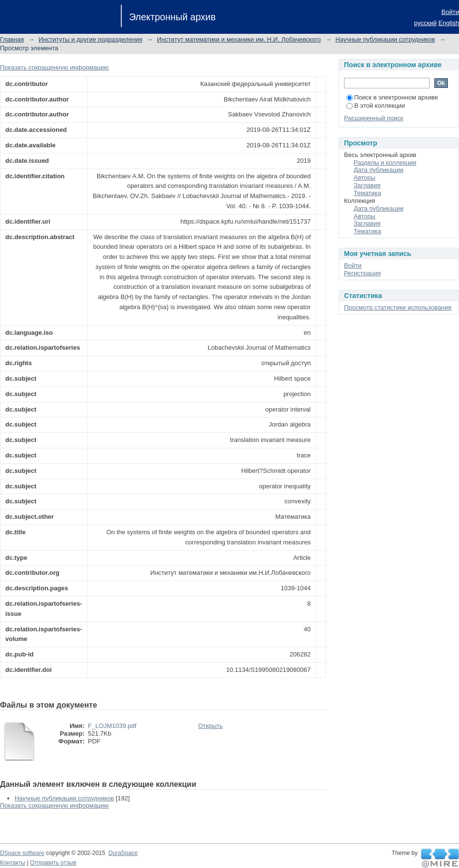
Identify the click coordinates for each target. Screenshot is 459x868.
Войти (450, 12)
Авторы (365, 178)
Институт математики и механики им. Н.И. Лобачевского (239, 39)
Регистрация (362, 273)
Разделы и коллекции (385, 163)
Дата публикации (379, 170)
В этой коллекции (376, 106)
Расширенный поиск (373, 118)
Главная (12, 39)
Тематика (367, 193)
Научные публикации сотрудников (385, 39)
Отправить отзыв (53, 863)
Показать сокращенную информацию (54, 67)
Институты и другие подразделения (91, 39)
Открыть (210, 726)
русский (425, 23)
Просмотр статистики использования (398, 307)
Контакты (13, 863)
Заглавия (367, 185)
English (449, 23)
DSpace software (22, 853)
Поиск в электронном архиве (392, 97)
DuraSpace (123, 853)
